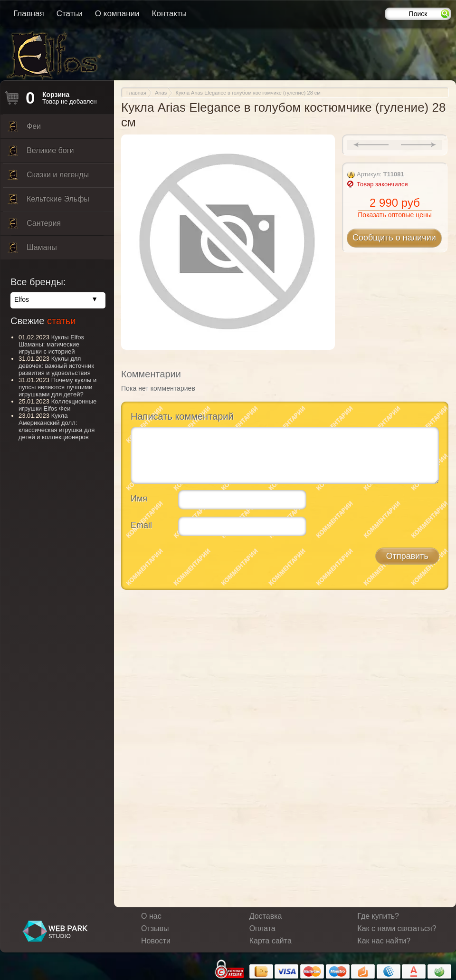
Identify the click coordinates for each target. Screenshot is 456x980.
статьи (61, 321)
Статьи (70, 14)
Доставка (266, 916)
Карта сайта (271, 941)
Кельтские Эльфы (48, 202)
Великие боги (41, 153)
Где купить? (378, 916)
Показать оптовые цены (394, 215)
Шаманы (32, 250)
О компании (117, 14)
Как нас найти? (384, 941)
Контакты (169, 14)
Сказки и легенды (48, 177)
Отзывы (155, 928)
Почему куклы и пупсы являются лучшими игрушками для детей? (57, 387)
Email (141, 525)
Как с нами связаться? (397, 928)
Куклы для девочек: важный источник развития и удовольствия (56, 366)
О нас (151, 916)
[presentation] (203, 562)
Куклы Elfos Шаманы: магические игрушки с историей (51, 344)
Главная (29, 14)
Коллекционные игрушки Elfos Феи (57, 405)
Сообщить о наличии (394, 238)
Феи (24, 129)
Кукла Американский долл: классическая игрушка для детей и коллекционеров (57, 426)
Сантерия (34, 226)
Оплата (262, 928)
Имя (139, 499)
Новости (156, 941)
